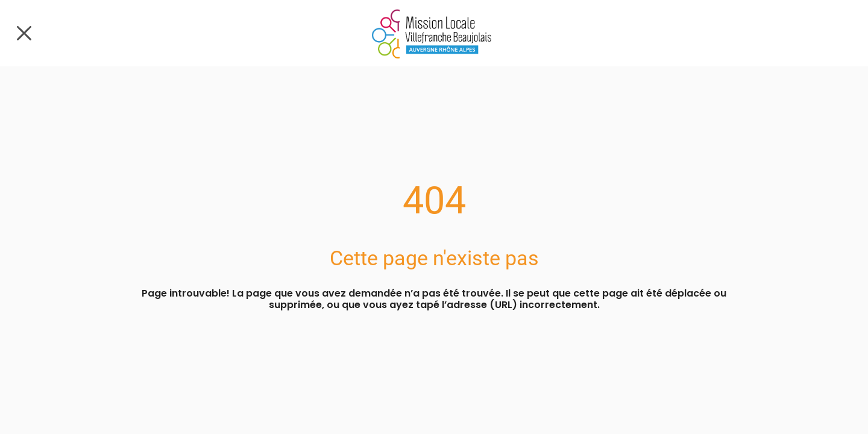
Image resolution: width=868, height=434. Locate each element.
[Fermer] (24, 33)
